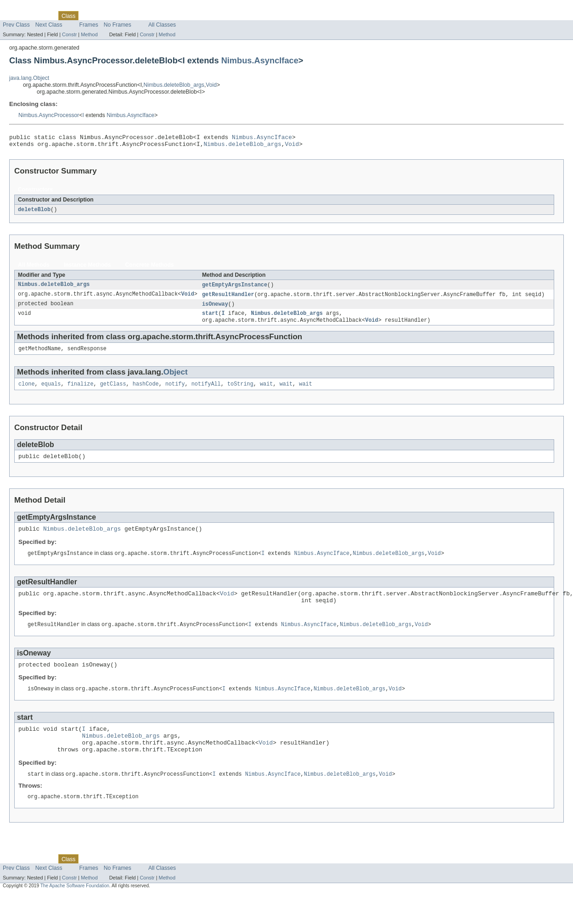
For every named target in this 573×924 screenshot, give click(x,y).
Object (176, 379)
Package (42, 16)
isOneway (215, 308)
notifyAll (206, 392)
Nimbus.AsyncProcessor (49, 115)
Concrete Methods (150, 268)
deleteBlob (34, 213)
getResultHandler (228, 298)
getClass (113, 392)
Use (89, 16)
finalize (81, 392)
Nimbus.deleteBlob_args (174, 85)
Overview (14, 16)
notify (175, 392)
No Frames (118, 25)
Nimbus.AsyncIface (260, 60)
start (210, 319)
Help (175, 16)
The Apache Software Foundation (75, 909)
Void (211, 85)
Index (157, 16)
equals (51, 392)
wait (266, 392)
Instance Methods (87, 268)
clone (27, 392)
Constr (69, 34)
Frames (89, 25)
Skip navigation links (25, 8)
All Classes (162, 25)
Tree (105, 16)
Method (89, 34)
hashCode (146, 392)
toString (240, 392)
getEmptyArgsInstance (235, 288)
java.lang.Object (29, 78)
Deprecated (131, 16)
